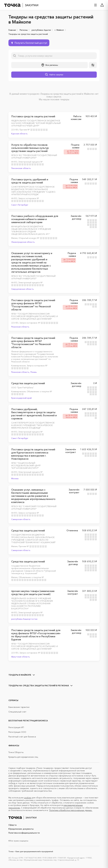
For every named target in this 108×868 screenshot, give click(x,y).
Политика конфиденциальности (24, 833)
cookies (28, 798)
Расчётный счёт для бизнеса (22, 737)
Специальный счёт (17, 712)
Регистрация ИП (16, 727)
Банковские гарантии (19, 707)
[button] (49, 65)
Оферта (12, 825)
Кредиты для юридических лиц (23, 757)
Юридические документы (21, 829)
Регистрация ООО (17, 732)
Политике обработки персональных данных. (71, 810)
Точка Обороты (16, 752)
